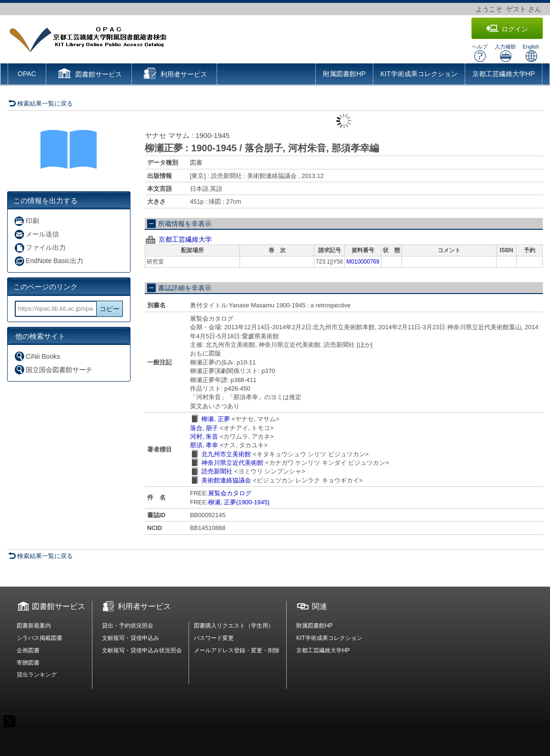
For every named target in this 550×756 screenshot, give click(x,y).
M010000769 (363, 262)
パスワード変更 (214, 638)
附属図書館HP (344, 74)
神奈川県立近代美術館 (232, 463)
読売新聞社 (217, 471)
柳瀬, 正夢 (215, 419)
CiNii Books (37, 356)
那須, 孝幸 (204, 445)
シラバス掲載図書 (40, 638)
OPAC (27, 74)
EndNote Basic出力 (49, 261)
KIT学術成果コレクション (419, 74)
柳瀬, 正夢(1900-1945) (239, 502)
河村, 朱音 (204, 437)
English (531, 53)
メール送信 (36, 234)
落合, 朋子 (204, 428)
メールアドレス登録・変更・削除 (237, 650)
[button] (89, 75)
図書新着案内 (34, 626)
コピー (110, 309)
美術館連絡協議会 (226, 480)
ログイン (507, 29)
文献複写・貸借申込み (130, 638)
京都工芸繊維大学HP (504, 74)
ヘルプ (480, 53)
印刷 (26, 221)
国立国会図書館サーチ (53, 369)
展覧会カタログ (230, 493)
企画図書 (28, 650)
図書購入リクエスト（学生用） (234, 626)
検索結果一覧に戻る (40, 103)
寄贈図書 (28, 663)
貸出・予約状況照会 (128, 626)
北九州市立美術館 (226, 454)
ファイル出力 (40, 248)
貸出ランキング (37, 675)
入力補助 (505, 53)
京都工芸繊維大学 (185, 239)
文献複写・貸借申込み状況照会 (142, 650)
